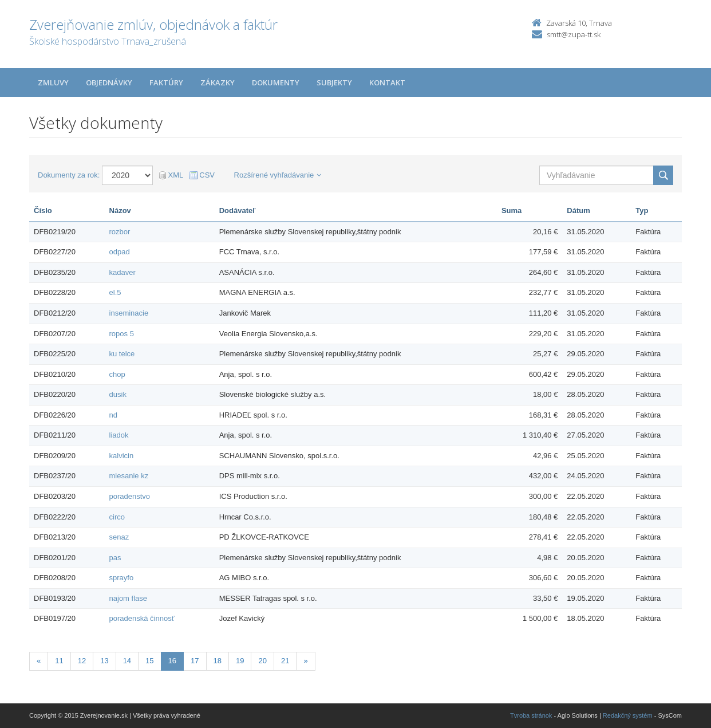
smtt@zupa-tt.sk (574, 34)
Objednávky (109, 82)
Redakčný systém (628, 715)
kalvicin (122, 456)
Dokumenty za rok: (69, 175)
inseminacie (129, 313)
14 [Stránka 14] (127, 661)
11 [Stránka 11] (59, 661)
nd (113, 415)
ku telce (122, 354)
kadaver (123, 272)
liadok (119, 435)
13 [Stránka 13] (104, 661)
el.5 (115, 292)
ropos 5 (122, 334)
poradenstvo (130, 496)
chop (117, 374)
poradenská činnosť (142, 618)
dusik (118, 394)
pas (115, 558)
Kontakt (387, 82)
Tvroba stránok (531, 715)
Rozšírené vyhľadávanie (278, 175)
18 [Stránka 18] (218, 661)
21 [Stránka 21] (285, 661)
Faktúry (166, 82)
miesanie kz (129, 476)
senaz (119, 537)
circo (117, 517)
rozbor (120, 232)
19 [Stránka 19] (240, 661)
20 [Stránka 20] (262, 661)
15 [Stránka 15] (149, 661)
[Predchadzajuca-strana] (39, 661)
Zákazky (218, 82)
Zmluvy (53, 82)
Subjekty (334, 82)
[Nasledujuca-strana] (305, 661)
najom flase (128, 598)
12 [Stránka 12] (82, 661)
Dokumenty (276, 82)
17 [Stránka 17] (195, 661)
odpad (120, 252)
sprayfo (122, 578)
